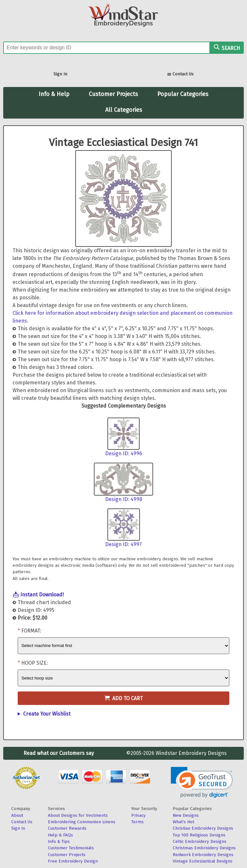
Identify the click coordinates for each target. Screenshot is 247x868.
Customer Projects (113, 94)
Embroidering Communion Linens (82, 822)
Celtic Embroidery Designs (200, 841)
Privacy (138, 815)
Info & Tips (59, 841)
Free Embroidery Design (73, 861)
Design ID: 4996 (124, 453)
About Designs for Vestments (78, 815)
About (17, 815)
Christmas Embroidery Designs (204, 848)
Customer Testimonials (71, 848)
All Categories (124, 110)
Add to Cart (124, 698)
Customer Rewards (67, 828)
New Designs (186, 815)
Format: (31, 631)
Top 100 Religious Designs (199, 835)
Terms (137, 822)
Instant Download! (42, 595)
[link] (202, 782)
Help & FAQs (60, 835)
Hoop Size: (35, 663)
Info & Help (54, 94)
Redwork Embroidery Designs (203, 855)
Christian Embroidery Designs (203, 828)
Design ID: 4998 (124, 499)
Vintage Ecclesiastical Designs (203, 861)
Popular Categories (183, 94)
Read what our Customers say (59, 753)
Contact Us (180, 75)
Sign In (60, 74)
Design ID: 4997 (123, 544)
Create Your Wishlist (47, 714)
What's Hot (183, 822)
